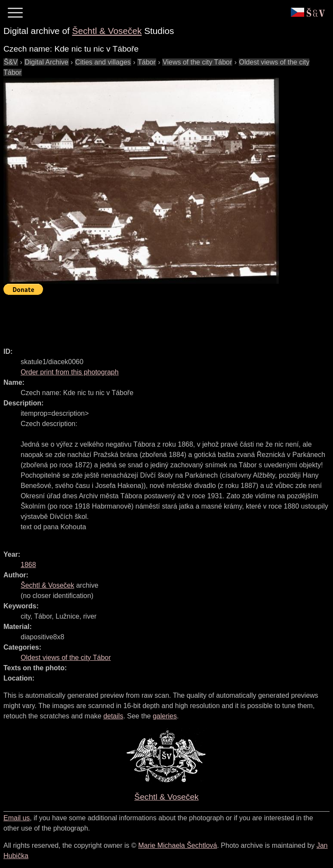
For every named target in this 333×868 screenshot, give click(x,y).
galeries (165, 716)
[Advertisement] (160, 317)
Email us (17, 818)
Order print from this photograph (70, 372)
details (113, 716)
